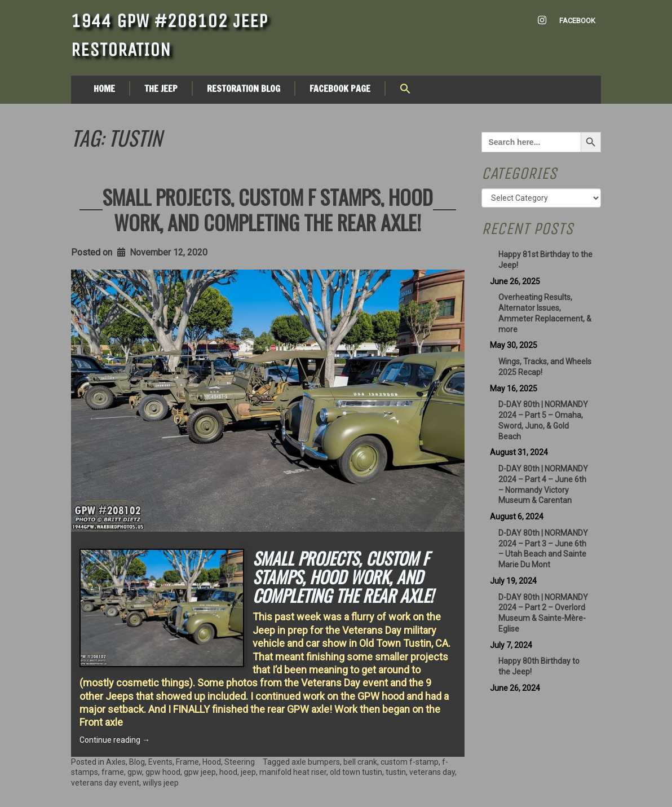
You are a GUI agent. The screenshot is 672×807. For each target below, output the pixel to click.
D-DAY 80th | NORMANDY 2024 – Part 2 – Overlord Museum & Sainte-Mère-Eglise (543, 613)
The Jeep (161, 89)
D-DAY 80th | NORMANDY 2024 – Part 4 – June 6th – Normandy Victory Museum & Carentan (543, 484)
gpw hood (163, 772)
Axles (116, 762)
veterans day (432, 772)
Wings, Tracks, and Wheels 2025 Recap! (545, 367)
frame (113, 772)
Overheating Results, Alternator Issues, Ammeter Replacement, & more (545, 313)
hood (228, 772)
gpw (135, 772)
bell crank (360, 762)
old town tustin (356, 772)
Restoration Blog (244, 89)
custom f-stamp (410, 762)
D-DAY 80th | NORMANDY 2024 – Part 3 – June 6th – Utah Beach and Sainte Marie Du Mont (543, 549)
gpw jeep (200, 772)
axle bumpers (316, 762)
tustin (396, 772)
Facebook (577, 21)
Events (160, 762)
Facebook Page (340, 89)
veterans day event (105, 783)
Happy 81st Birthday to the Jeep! (545, 260)
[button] (405, 90)
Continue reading (115, 740)
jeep (248, 772)
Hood (212, 762)
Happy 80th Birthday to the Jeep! (539, 666)
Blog (137, 762)
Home (104, 89)
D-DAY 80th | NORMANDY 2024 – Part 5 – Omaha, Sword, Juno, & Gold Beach (543, 420)
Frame (187, 762)
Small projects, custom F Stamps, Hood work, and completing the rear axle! (268, 209)
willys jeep (161, 783)
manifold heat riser (293, 772)
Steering (240, 762)
